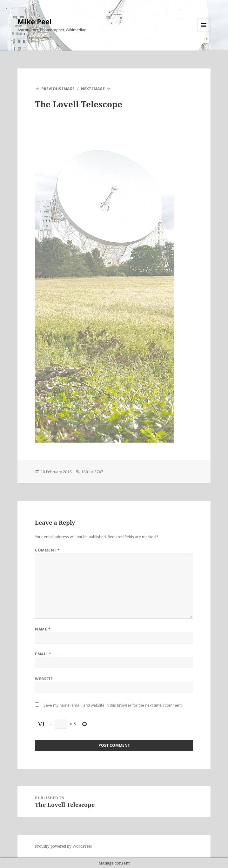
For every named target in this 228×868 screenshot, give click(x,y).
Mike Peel (35, 21)
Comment (47, 550)
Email (43, 654)
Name (43, 629)
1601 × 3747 (92, 472)
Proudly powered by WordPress (63, 846)
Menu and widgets (204, 32)
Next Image (93, 89)
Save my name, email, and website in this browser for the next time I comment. (113, 705)
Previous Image (58, 89)
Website (44, 679)
